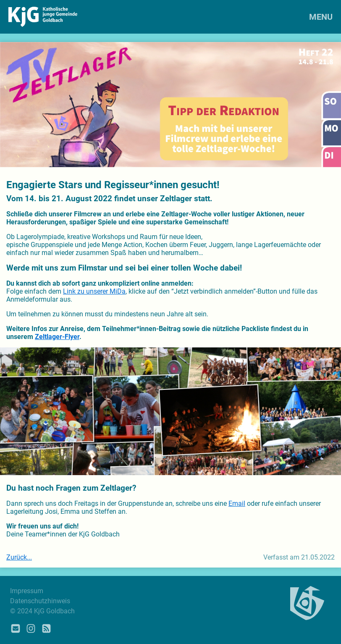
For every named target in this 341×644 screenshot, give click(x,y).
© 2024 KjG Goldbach (42, 611)
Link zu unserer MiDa (94, 291)
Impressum (27, 591)
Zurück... (19, 557)
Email (237, 503)
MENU (321, 17)
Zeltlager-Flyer (57, 337)
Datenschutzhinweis (40, 601)
